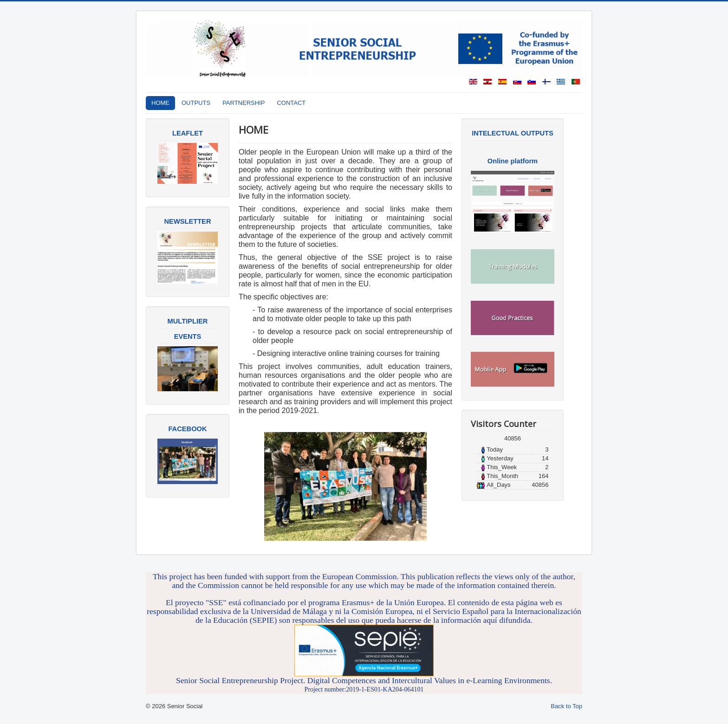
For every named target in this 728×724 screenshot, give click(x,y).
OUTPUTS (196, 103)
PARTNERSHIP (244, 103)
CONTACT (291, 103)
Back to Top (566, 706)
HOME (160, 103)
